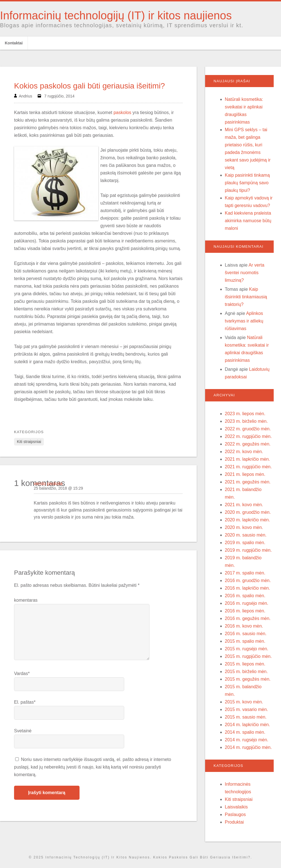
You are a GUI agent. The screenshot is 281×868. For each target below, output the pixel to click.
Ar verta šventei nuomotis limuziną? (245, 273)
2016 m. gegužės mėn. (248, 618)
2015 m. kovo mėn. (244, 702)
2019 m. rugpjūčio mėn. (248, 550)
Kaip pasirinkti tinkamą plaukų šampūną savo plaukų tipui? (247, 183)
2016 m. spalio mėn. (245, 596)
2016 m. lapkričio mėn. (247, 588)
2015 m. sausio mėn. (246, 717)
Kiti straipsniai (29, 442)
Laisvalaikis (236, 807)
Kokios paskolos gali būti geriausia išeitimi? (89, 86)
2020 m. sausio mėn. (246, 535)
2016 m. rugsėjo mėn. (247, 603)
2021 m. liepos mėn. (245, 474)
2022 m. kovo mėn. (244, 452)
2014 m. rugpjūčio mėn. (248, 747)
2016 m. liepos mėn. (245, 611)
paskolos (122, 113)
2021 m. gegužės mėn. (248, 482)
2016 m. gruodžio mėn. (248, 580)
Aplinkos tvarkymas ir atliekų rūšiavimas (244, 321)
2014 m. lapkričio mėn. (247, 725)
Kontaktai (14, 43)
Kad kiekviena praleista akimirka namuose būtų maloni (248, 221)
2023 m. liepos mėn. (245, 414)
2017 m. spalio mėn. (245, 573)
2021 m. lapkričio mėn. (247, 459)
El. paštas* (25, 702)
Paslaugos (235, 814)
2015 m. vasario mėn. (246, 709)
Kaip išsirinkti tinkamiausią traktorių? (246, 297)
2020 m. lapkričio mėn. (247, 520)
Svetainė (23, 731)
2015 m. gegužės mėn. (248, 679)
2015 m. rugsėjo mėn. (247, 649)
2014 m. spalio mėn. (245, 732)
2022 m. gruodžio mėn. (248, 429)
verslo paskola (48, 484)
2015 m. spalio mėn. (245, 641)
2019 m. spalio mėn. (245, 543)
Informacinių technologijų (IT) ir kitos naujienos (116, 15)
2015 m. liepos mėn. (245, 664)
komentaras (26, 600)
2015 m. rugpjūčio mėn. (248, 656)
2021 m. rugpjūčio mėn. (248, 467)
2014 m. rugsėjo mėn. (247, 740)
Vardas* (22, 673)
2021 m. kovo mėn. (244, 505)
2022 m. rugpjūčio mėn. (248, 436)
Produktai (234, 822)
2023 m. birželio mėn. (246, 421)
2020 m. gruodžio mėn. (248, 512)
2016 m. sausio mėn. (246, 634)
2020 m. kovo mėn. (244, 527)
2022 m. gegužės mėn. (248, 444)
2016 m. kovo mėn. (244, 626)
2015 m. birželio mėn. (246, 672)
